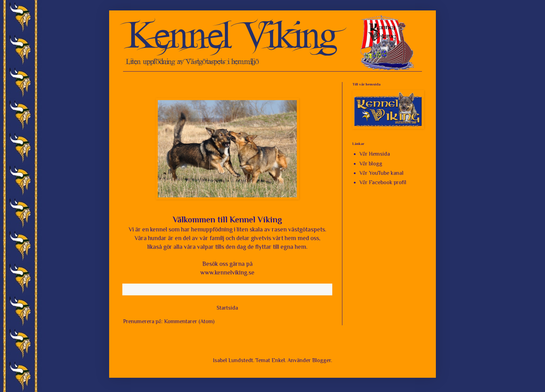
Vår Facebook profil (383, 182)
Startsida (227, 308)
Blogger (322, 360)
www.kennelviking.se (227, 272)
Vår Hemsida (375, 154)
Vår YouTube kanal (381, 173)
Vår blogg (371, 164)
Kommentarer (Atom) (189, 321)
